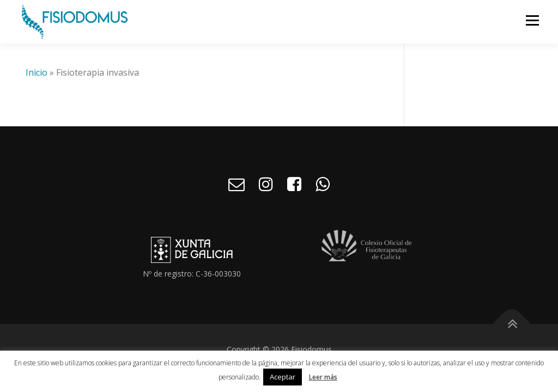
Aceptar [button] (283, 377)
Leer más (323, 377)
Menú (532, 20)
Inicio (37, 72)
